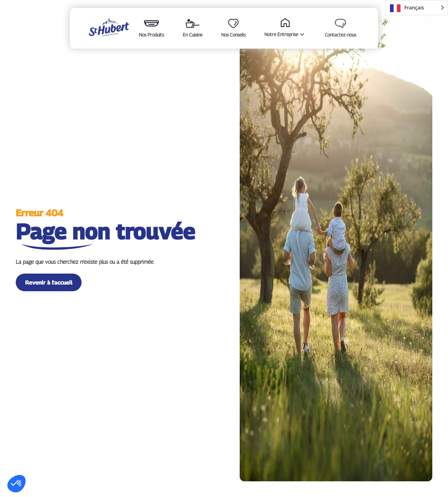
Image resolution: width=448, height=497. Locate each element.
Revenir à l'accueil (49, 282)
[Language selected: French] (417, 8)
